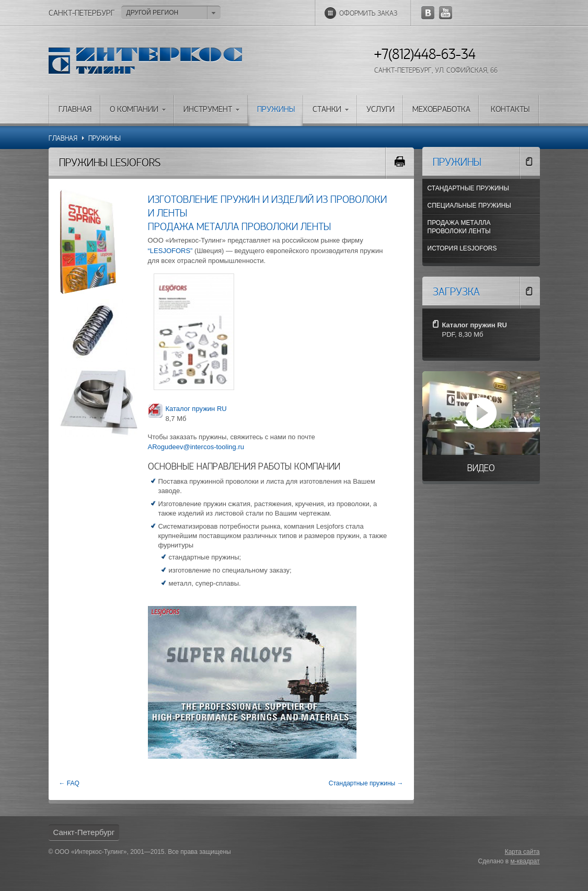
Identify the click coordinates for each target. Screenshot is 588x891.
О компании (134, 110)
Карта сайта (522, 852)
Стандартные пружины (468, 188)
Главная (75, 110)
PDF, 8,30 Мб (463, 334)
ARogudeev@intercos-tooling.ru (196, 447)
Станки (327, 110)
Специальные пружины (469, 205)
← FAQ (69, 783)
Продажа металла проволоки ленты (459, 227)
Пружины (276, 110)
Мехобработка (441, 110)
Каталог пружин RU (196, 409)
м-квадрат (525, 861)
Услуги (381, 110)
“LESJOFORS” (170, 251)
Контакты (510, 110)
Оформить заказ (368, 14)
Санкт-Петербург (84, 832)
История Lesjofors (462, 248)
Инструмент (208, 110)
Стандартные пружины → (366, 783)
